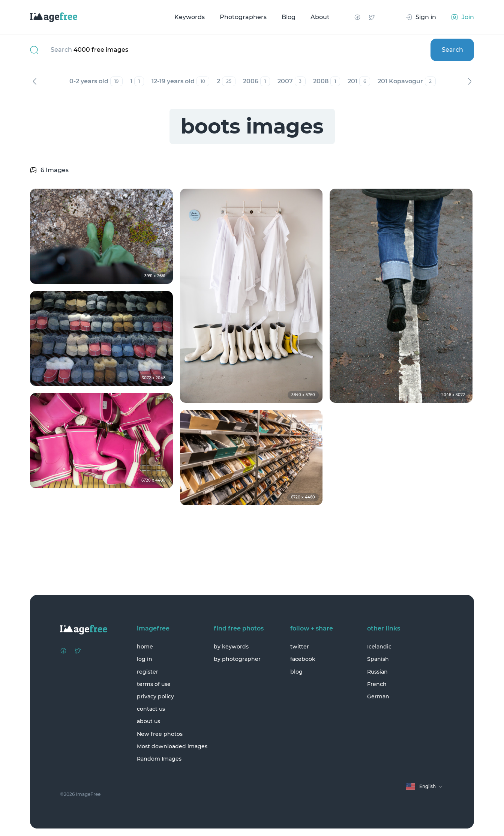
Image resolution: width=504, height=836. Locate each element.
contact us (151, 709)
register (148, 672)
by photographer (237, 659)
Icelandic (379, 647)
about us (148, 721)
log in (145, 659)
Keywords (190, 17)
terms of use (154, 684)
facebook (303, 659)
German (378, 696)
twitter (300, 647)
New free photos (160, 734)
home (145, 647)
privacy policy (155, 696)
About (320, 17)
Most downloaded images (172, 746)
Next (469, 81)
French (377, 684)
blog (296, 672)
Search (452, 50)
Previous (34, 81)
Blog (289, 17)
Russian (377, 672)
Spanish (378, 659)
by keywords (231, 647)
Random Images (159, 759)
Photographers (243, 17)
